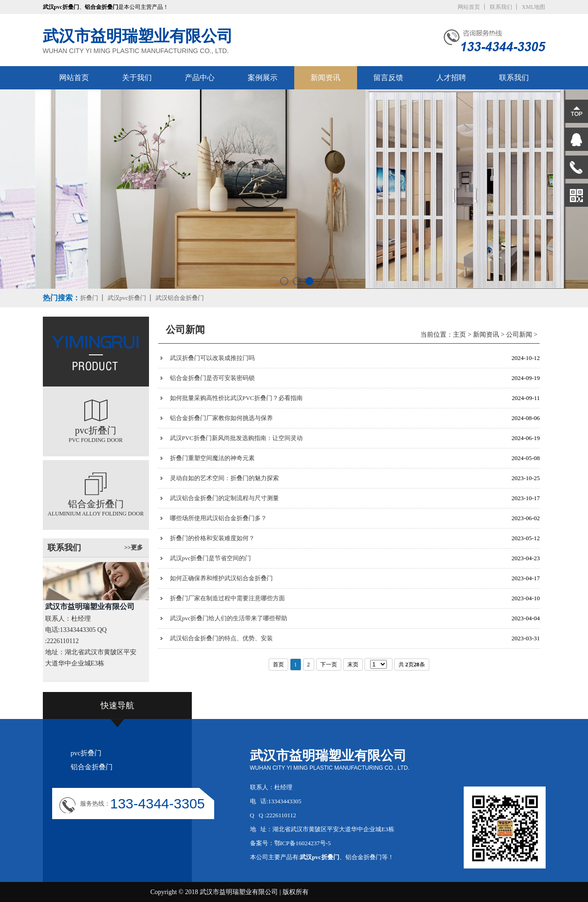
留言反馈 (388, 78)
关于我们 (137, 78)
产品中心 (200, 78)
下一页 (329, 665)
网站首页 (469, 7)
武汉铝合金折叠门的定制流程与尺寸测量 (224, 498)
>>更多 (134, 547)
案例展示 (263, 78)
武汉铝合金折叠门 (180, 298)
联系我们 (501, 7)
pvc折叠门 (86, 753)
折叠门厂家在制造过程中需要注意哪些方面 (227, 598)
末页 (353, 665)
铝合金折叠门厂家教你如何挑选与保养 (221, 418)
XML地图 (534, 7)
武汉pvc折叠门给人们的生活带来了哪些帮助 (229, 618)
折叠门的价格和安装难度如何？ (212, 538)
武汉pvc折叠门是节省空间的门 (211, 558)
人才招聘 (451, 78)
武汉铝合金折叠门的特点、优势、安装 (221, 638)
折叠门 (89, 298)
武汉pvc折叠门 (127, 298)
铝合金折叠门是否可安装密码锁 (212, 378)
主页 (460, 335)
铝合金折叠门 (92, 767)
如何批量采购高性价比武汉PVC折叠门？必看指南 (236, 398)
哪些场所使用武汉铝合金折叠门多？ (218, 518)
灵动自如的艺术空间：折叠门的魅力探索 (224, 478)
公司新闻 (519, 335)
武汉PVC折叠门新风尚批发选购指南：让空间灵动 (236, 438)
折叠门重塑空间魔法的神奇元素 (212, 458)
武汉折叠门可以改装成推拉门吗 (212, 358)
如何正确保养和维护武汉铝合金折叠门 (221, 578)
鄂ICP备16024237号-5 (303, 843)
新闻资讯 (325, 78)
